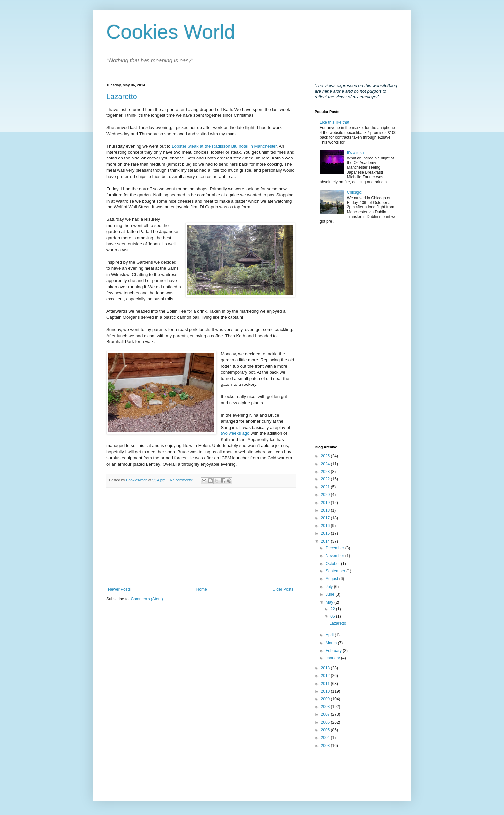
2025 (326, 456)
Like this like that (335, 122)
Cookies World (171, 32)
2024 (326, 464)
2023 (326, 472)
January (333, 658)
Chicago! (355, 192)
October (333, 564)
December (336, 548)
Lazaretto (122, 96)
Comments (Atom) (147, 599)
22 (333, 609)
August (333, 579)
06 (333, 616)
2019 (326, 503)
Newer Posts (119, 589)
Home (202, 589)
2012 (326, 676)
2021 (326, 487)
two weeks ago (235, 433)
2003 (326, 746)
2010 (326, 691)
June (331, 594)
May (330, 602)
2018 (326, 510)
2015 (326, 533)
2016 (326, 526)
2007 (326, 714)
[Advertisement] (201, 537)
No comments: (182, 480)
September (336, 571)
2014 (326, 541)
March (332, 643)
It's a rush (356, 153)
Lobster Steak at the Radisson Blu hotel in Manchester (224, 146)
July (330, 587)
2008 (326, 707)
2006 (326, 722)
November (336, 556)
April (330, 635)
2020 (326, 495)
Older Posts (283, 589)
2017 (326, 518)
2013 (326, 668)
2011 (326, 684)
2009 (326, 699)
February (334, 651)
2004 (326, 738)
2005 (326, 730)
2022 (326, 479)
